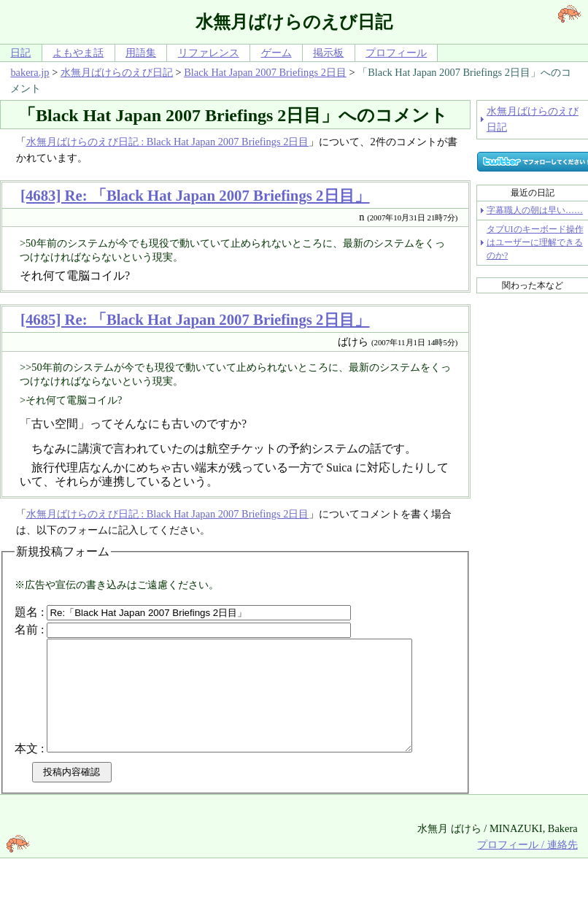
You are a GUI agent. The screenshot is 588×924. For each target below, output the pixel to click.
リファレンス (209, 53)
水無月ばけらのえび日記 (117, 72)
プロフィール (396, 53)
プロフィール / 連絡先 (527, 884)
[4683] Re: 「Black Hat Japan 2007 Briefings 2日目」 (195, 195)
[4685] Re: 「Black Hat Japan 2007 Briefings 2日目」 (195, 319)
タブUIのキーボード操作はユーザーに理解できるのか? (535, 242)
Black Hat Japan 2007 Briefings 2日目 (265, 72)
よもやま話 (78, 53)
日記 (20, 53)
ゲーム (276, 53)
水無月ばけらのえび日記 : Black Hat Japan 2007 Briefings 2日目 (168, 142)
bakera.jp (30, 72)
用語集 (141, 53)
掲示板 (328, 53)
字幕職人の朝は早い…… (535, 210)
